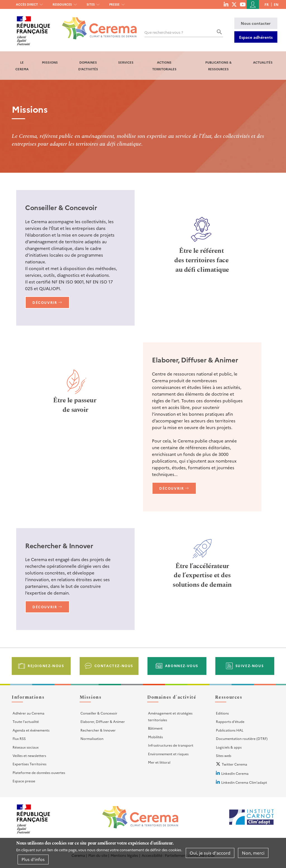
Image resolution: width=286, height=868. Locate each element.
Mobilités (155, 737)
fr (267, 4)
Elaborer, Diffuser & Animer (103, 721)
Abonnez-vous (182, 666)
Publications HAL (230, 730)
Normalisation (92, 738)
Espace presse (24, 781)
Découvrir (45, 302)
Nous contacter (256, 23)
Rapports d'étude (230, 721)
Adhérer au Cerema (28, 713)
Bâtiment (155, 728)
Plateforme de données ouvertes (39, 772)
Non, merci (253, 853)
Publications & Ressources (218, 66)
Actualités (263, 62)
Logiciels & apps (229, 747)
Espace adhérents (256, 37)
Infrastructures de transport (171, 745)
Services (126, 62)
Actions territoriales (164, 66)
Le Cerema (22, 66)
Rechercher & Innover (98, 730)
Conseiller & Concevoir (99, 713)
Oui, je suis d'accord (210, 853)
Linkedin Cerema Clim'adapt (244, 782)
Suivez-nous (250, 666)
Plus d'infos (33, 859)
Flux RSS (19, 738)
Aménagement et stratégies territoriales (170, 716)
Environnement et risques (168, 754)
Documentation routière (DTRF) (242, 738)
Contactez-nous (114, 666)
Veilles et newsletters (29, 755)
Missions (50, 62)
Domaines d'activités (88, 66)
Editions (222, 713)
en (276, 4)
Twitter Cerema (234, 764)
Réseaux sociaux (26, 747)
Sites (91, 4)
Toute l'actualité (26, 721)
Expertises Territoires (29, 764)
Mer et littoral (159, 762)
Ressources (62, 4)
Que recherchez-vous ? (164, 32)
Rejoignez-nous (46, 666)
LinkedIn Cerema (235, 773)
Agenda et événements (31, 730)
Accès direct (27, 4)
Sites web (224, 755)
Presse (114, 4)
